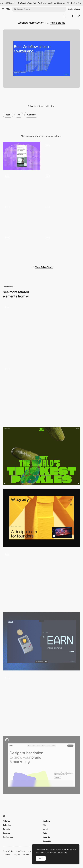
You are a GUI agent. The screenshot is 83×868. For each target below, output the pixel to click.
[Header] (41, 456)
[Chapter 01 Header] (41, 580)
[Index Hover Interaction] (22, 248)
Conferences (8, 837)
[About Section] (61, 156)
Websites (6, 821)
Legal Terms (20, 851)
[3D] (41, 641)
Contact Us (47, 841)
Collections (7, 825)
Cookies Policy (8, 851)
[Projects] (61, 217)
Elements (6, 829)
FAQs (45, 833)
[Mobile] (22, 156)
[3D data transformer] (41, 703)
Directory (6, 833)
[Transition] (22, 217)
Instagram (16, 854)
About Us (46, 837)
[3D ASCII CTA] (61, 187)
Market (45, 829)
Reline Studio (57, 23)
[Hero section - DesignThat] (41, 765)
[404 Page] (61, 248)
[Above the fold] (41, 518)
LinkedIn (26, 854)
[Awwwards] (8, 9)
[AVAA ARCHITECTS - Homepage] (41, 332)
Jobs (44, 825)
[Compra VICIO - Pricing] (41, 394)
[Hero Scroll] (22, 187)
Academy (46, 821)
